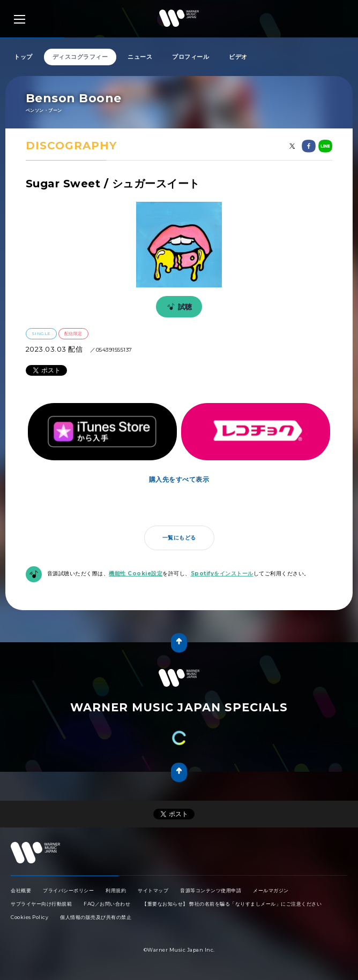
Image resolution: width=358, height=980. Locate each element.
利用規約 (116, 890)
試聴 (178, 307)
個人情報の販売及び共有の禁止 (96, 917)
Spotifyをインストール (222, 573)
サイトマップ (153, 890)
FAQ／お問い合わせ (107, 904)
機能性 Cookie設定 (136, 573)
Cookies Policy (29, 917)
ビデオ (238, 57)
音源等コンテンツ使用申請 (211, 890)
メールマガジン (271, 890)
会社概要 (21, 890)
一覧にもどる (179, 538)
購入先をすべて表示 (179, 479)
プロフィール (191, 57)
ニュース (140, 57)
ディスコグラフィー (80, 57)
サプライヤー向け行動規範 (41, 904)
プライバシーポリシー (68, 890)
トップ (23, 57)
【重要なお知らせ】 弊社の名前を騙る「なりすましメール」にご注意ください (232, 904)
